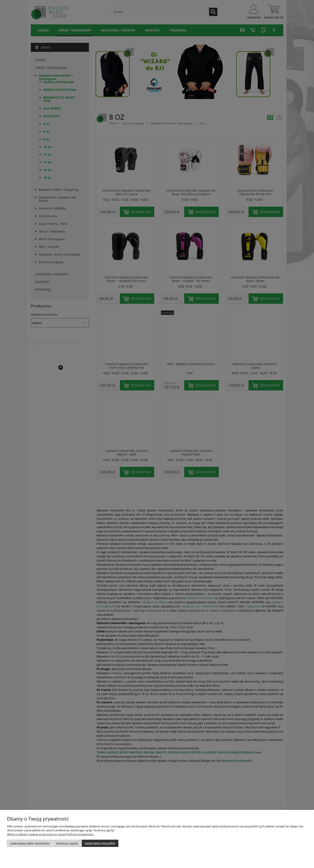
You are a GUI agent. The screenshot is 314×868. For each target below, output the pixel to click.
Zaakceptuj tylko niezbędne (30, 843)
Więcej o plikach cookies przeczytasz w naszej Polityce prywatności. (51, 834)
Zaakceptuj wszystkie (100, 843)
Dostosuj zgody (67, 843)
